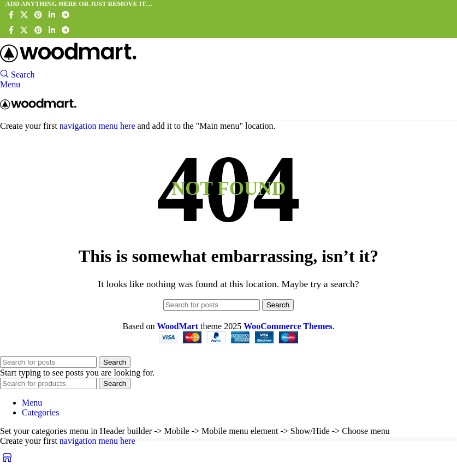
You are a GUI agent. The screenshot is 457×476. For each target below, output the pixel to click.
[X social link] (24, 15)
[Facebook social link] (11, 15)
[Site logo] (68, 64)
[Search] (17, 75)
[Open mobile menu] (10, 84)
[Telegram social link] (66, 15)
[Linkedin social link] (52, 15)
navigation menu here (97, 126)
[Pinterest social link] (38, 15)
